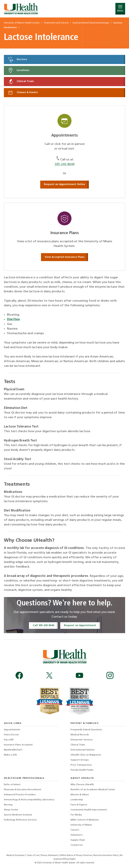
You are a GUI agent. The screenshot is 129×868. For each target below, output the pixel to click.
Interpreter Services (82, 740)
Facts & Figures (79, 805)
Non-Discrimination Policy (106, 855)
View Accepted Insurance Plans (64, 257)
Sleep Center (11, 810)
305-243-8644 (64, 164)
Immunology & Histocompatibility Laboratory (29, 800)
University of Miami (81, 825)
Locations (18, 70)
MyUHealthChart (13, 750)
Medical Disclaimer (16, 855)
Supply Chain (78, 840)
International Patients (83, 750)
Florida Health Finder (82, 770)
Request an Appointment (80, 625)
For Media (76, 815)
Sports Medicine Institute (18, 815)
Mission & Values (80, 795)
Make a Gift (10, 755)
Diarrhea (13, 319)
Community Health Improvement (89, 810)
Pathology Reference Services (20, 820)
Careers (75, 830)
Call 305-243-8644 (43, 625)
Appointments (12, 730)
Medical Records (80, 735)
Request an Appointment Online (64, 184)
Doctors (17, 60)
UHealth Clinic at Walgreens (86, 755)
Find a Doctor (11, 735)
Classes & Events (23, 93)
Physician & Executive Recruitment (23, 790)
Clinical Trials (21, 81)
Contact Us (77, 845)
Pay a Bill (9, 740)
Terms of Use (33, 855)
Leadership (77, 800)
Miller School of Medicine (85, 820)
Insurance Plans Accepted (18, 745)
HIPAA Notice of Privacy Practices (76, 855)
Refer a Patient (12, 785)
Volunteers (77, 835)
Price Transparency (81, 765)
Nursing (8, 805)
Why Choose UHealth (82, 785)
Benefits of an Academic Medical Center (93, 790)
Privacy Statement (50, 855)
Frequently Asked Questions (86, 730)
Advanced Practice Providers (20, 795)
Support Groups (80, 760)
